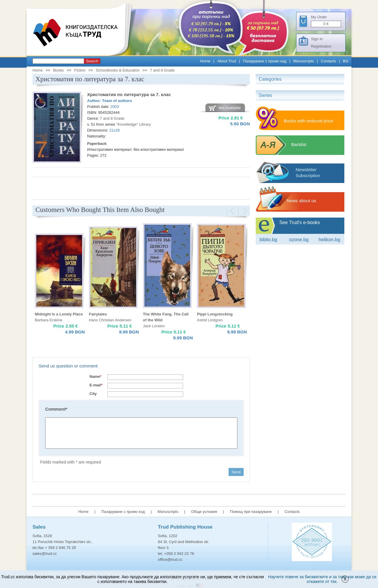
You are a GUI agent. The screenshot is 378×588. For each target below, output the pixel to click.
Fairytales (98, 314)
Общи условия (204, 512)
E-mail (96, 385)
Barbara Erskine (49, 320)
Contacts (329, 61)
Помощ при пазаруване (251, 512)
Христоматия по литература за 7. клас (129, 94)
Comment (56, 409)
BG (346, 61)
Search (92, 61)
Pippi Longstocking (215, 314)
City (93, 394)
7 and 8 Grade (162, 70)
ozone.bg (299, 240)
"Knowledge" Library (134, 124)
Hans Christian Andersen (110, 320)
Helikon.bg (329, 240)
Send (236, 472)
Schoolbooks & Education (118, 70)
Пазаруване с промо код (265, 61)
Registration (321, 46)
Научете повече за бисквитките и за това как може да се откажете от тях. (322, 579)
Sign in (317, 39)
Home (205, 61)
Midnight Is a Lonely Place (59, 314)
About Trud (227, 61)
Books (58, 70)
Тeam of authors (117, 101)
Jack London (154, 326)
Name (95, 376)
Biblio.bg (268, 240)
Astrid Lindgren (210, 320)
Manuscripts (304, 61)
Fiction (80, 70)
